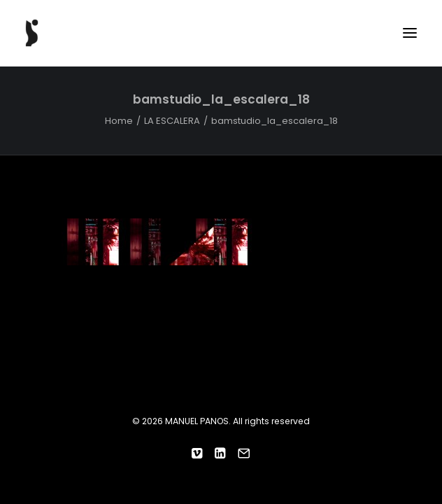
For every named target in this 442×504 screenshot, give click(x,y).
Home (119, 121)
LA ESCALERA (172, 121)
